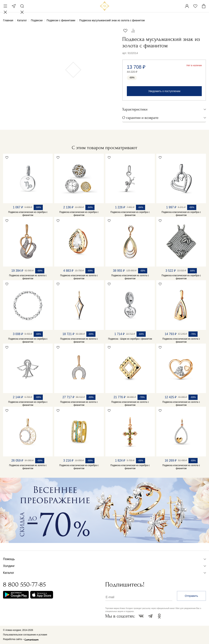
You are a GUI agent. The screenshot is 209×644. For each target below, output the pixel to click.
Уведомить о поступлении (164, 91)
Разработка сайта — (14, 639)
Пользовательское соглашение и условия (25, 635)
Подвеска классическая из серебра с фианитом (28, 214)
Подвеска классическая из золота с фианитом (28, 277)
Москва (14, 6)
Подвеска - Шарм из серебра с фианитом (130, 339)
